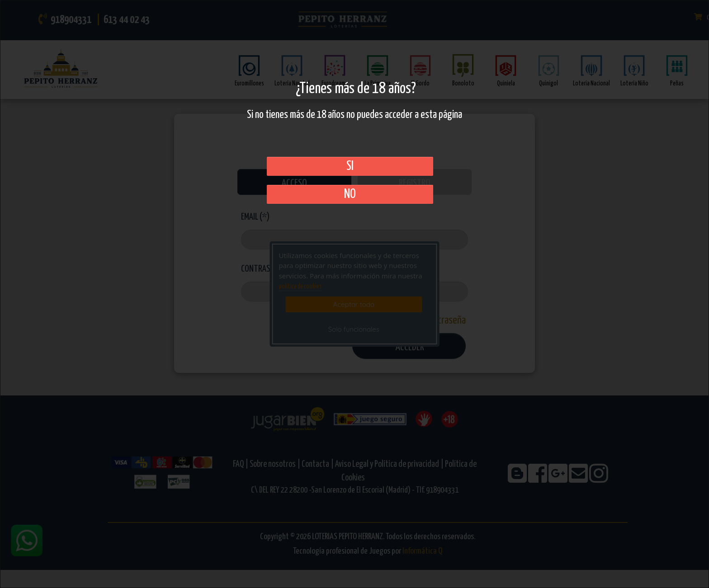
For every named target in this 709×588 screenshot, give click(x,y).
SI (350, 166)
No (350, 194)
